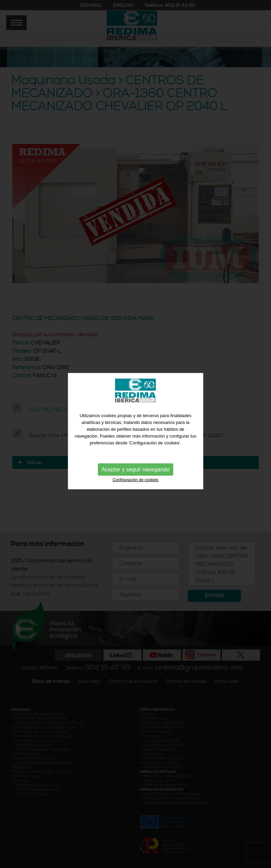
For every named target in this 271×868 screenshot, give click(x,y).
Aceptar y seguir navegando (135, 468)
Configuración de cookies (135, 479)
